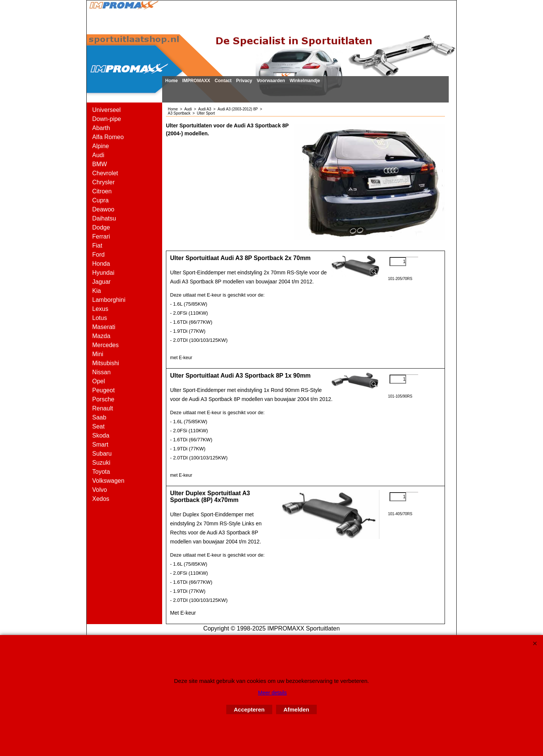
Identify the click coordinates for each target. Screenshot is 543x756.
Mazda (101, 336)
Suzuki (101, 463)
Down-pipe (107, 119)
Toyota (101, 472)
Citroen (102, 191)
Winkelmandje (305, 81)
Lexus (100, 309)
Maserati (104, 327)
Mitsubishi (106, 363)
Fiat (97, 246)
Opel (99, 381)
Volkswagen (108, 481)
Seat (99, 426)
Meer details (272, 693)
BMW (100, 164)
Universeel (107, 110)
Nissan (102, 372)
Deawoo (104, 209)
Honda (101, 264)
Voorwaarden (271, 81)
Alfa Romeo (108, 137)
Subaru (102, 454)
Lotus (100, 318)
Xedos (101, 499)
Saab (99, 417)
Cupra (101, 200)
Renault (103, 408)
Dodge (101, 227)
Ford (99, 255)
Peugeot (104, 390)
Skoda (101, 435)
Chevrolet (105, 173)
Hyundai (104, 273)
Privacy (244, 81)
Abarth (101, 128)
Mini (98, 354)
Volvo (100, 490)
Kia (97, 291)
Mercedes (106, 345)
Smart (100, 445)
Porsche (104, 399)
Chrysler (104, 182)
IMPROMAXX (196, 81)
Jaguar (102, 282)
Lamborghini (109, 300)
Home (171, 81)
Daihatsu (104, 218)
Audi (98, 155)
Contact (223, 81)
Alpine (101, 146)
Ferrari (101, 236)
